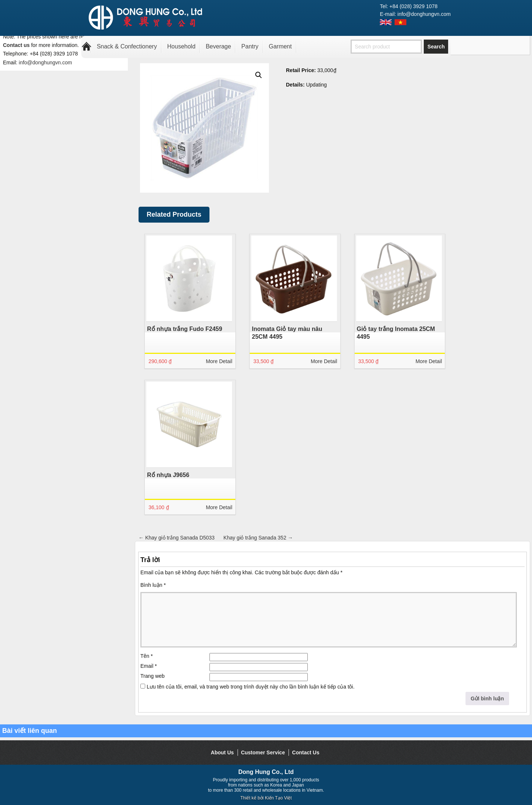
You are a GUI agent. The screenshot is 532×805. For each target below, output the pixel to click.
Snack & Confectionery (127, 46)
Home (86, 47)
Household (182, 46)
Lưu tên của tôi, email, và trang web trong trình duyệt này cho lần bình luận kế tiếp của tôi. (251, 687)
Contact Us (306, 752)
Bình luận (153, 585)
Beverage (219, 46)
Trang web (153, 676)
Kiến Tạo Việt (278, 798)
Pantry (250, 46)
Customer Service (263, 752)
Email (149, 666)
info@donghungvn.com (45, 62)
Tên (146, 656)
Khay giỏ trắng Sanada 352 (258, 538)
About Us (222, 752)
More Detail (219, 361)
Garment (280, 46)
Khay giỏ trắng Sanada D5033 (177, 538)
